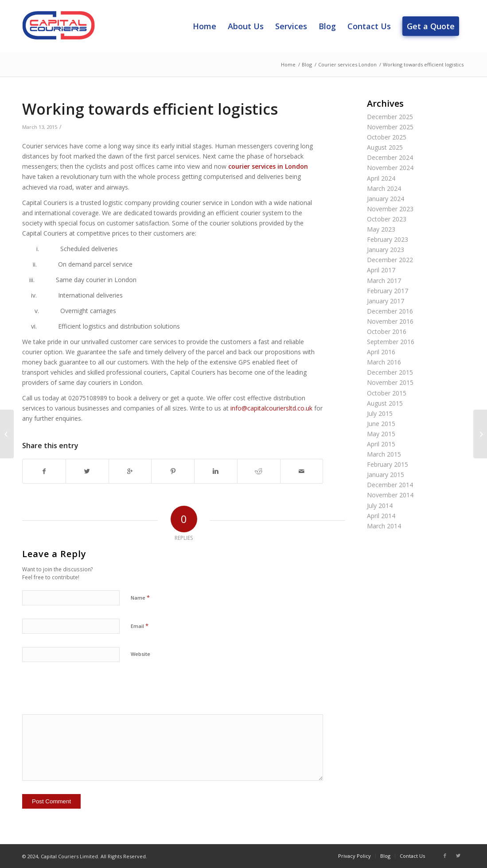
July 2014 (380, 506)
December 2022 (390, 260)
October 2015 (387, 393)
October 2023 (387, 219)
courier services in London (268, 166)
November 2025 (390, 127)
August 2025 (385, 147)
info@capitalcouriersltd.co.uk (271, 408)
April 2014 (381, 516)
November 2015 (390, 382)
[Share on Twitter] (87, 471)
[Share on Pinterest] (173, 471)
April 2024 (381, 178)
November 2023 (390, 209)
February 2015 (388, 464)
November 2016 (390, 321)
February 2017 (388, 291)
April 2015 (381, 444)
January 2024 (386, 199)
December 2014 (390, 485)
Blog (307, 64)
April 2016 (381, 352)
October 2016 (387, 331)
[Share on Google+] (130, 471)
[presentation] (90, 693)
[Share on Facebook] (44, 471)
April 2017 (381, 270)
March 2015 (384, 454)
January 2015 (386, 475)
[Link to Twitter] (458, 856)
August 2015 (385, 403)
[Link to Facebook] (445, 856)
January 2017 (386, 301)
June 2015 (381, 424)
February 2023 (388, 239)
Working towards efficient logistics (150, 109)
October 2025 (387, 137)
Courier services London (347, 64)
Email (140, 626)
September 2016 (391, 342)
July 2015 (380, 413)
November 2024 (390, 168)
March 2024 (384, 188)
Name (140, 597)
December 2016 (390, 311)
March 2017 (384, 281)
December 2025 (390, 117)
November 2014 (390, 495)
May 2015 (381, 434)
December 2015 (390, 372)
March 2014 (384, 526)
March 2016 (384, 362)
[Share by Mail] (302, 471)
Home (288, 64)
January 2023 (386, 250)
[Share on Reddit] (259, 471)
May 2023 (381, 229)
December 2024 (390, 157)
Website (140, 654)
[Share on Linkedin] (216, 471)
